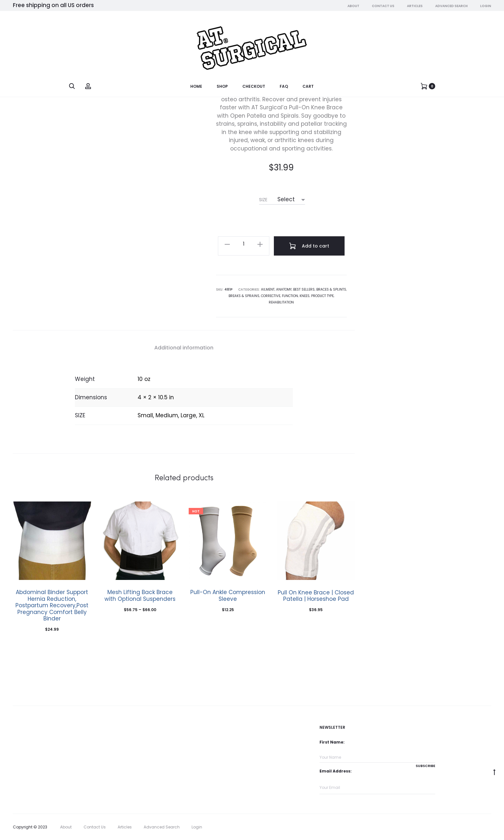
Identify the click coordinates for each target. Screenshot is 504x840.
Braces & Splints (331, 289)
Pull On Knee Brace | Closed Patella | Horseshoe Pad (316, 596)
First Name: (332, 742)
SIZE (263, 200)
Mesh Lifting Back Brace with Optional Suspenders (140, 595)
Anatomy (284, 289)
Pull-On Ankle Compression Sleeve (228, 595)
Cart (308, 86)
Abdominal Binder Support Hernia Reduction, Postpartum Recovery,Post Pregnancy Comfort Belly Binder (52, 605)
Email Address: (336, 771)
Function (290, 296)
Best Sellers (304, 289)
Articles (415, 6)
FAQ (284, 86)
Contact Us (383, 6)
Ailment (268, 289)
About (353, 6)
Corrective (271, 296)
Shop (222, 86)
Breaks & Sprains (244, 296)
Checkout (254, 86)
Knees (305, 296)
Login (486, 6)
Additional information (184, 348)
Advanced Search (451, 6)
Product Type (322, 296)
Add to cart (309, 246)
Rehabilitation (281, 302)
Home (196, 86)
